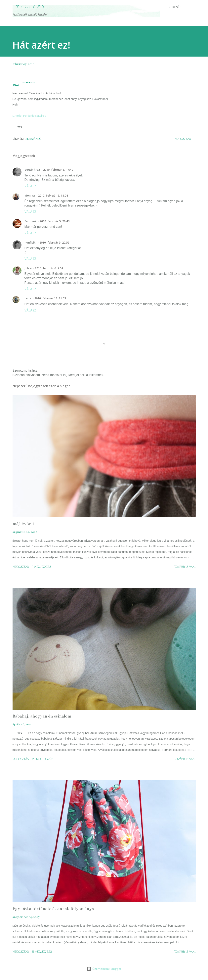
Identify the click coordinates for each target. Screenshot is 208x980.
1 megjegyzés (42, 567)
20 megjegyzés (43, 759)
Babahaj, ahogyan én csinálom (42, 716)
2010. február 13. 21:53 (50, 298)
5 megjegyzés (42, 952)
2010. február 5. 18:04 (53, 195)
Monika (30, 195)
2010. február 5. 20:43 (55, 221)
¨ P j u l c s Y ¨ (30, 7)
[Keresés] (175, 7)
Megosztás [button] (183, 139)
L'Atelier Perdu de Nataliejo (29, 116)
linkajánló (33, 139)
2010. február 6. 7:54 (49, 268)
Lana (28, 298)
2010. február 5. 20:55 (54, 242)
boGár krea (32, 170)
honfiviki (30, 242)
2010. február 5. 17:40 (58, 170)
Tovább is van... (185, 567)
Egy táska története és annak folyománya (53, 909)
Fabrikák (30, 221)
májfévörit (23, 524)
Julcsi (28, 268)
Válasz (30, 186)
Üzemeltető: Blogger (104, 969)
